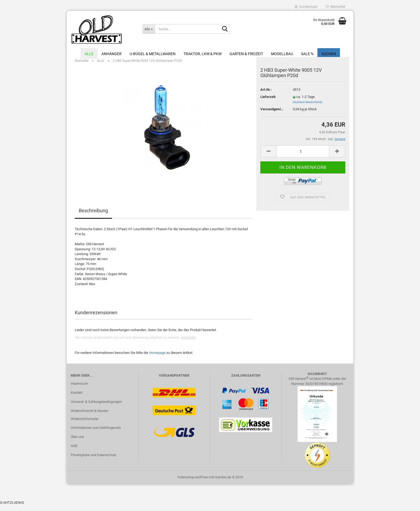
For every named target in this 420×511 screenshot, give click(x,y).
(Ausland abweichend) (307, 108)
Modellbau (282, 54)
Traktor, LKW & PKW (202, 54)
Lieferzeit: (268, 103)
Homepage (157, 359)
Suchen (329, 54)
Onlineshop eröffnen (193, 483)
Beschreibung (93, 217)
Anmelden (188, 343)
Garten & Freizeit (246, 54)
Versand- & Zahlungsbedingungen (96, 408)
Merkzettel (335, 7)
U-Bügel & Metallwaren (153, 54)
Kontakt (77, 398)
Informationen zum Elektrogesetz (96, 434)
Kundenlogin (306, 7)
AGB (74, 452)
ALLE (89, 54)
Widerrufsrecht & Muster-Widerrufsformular (90, 421)
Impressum (79, 389)
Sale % (307, 54)
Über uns (77, 443)
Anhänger (112, 54)
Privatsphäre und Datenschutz (93, 461)
